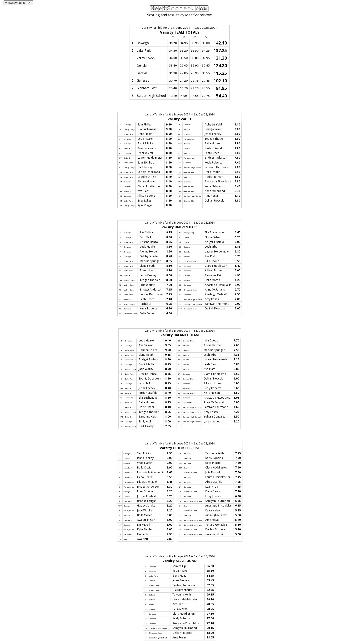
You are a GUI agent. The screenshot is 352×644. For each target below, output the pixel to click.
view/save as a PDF (18, 3)
